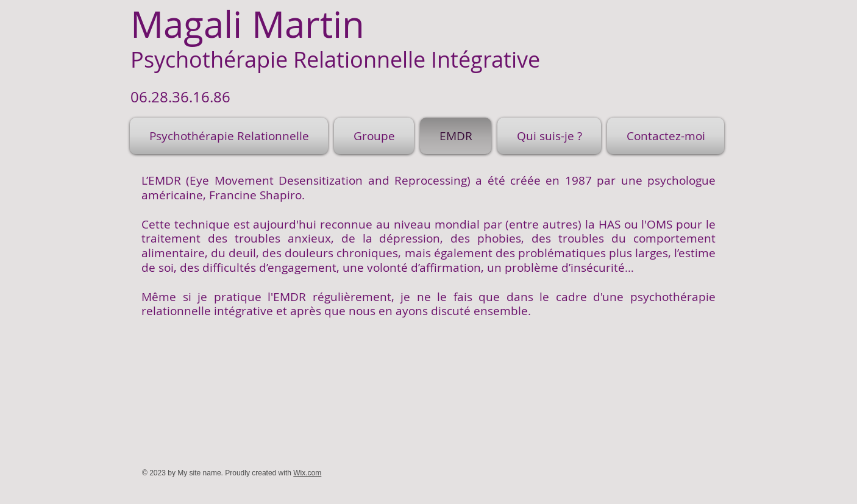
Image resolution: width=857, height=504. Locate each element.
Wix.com (307, 473)
